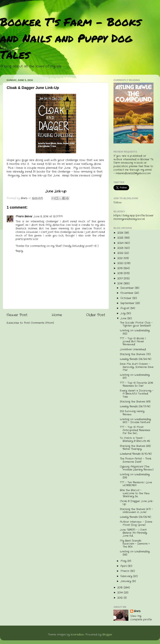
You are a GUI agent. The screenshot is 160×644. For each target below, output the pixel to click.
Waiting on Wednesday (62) (135, 332)
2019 (120, 268)
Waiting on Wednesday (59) (135, 476)
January (126, 581)
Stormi (96, 168)
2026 (121, 233)
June (124, 318)
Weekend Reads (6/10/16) (136, 454)
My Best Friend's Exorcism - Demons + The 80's (135, 544)
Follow (118, 203)
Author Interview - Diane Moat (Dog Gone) (136, 523)
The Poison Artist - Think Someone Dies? (136, 460)
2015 (120, 588)
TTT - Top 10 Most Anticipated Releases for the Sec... (135, 430)
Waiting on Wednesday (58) (135, 553)
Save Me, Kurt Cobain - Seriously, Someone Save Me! (137, 367)
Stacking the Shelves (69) (135, 402)
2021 (120, 258)
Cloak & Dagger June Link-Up (137, 503)
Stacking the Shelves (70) (135, 354)
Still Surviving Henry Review (132, 413)
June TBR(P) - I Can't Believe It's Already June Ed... (133, 533)
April (124, 566)
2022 (121, 253)
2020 (121, 263)
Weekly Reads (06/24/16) (136, 359)
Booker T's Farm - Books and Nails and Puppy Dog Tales (71, 38)
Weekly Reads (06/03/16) (135, 517)
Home (57, 315)
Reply (19, 251)
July (123, 313)
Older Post (96, 315)
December (128, 288)
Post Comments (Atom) (39, 323)
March (125, 571)
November (127, 293)
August (125, 308)
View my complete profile (141, 618)
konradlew (77, 635)
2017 (120, 279)
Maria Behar (24, 216)
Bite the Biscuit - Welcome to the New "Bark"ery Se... (135, 493)
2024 (121, 243)
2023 (121, 248)
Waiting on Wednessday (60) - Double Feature (135, 421)
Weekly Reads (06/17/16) (135, 407)
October (126, 298)
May (124, 561)
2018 (120, 273)
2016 (120, 284)
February (127, 576)
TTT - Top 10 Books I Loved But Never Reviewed (133, 342)
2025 (121, 238)
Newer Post (17, 315)
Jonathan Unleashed (133, 349)
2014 (121, 593)
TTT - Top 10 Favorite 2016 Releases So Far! (136, 384)
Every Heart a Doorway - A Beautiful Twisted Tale (137, 394)
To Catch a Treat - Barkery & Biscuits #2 (135, 440)
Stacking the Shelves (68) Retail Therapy (135, 448)
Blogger (107, 635)
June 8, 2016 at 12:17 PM (48, 216)
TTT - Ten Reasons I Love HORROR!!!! (136, 484)
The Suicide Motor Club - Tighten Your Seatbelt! (136, 324)
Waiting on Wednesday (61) (135, 376)
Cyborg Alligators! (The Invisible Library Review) (137, 468)
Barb (137, 611)
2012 (120, 598)
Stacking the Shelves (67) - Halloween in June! (136, 511)
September (128, 303)
